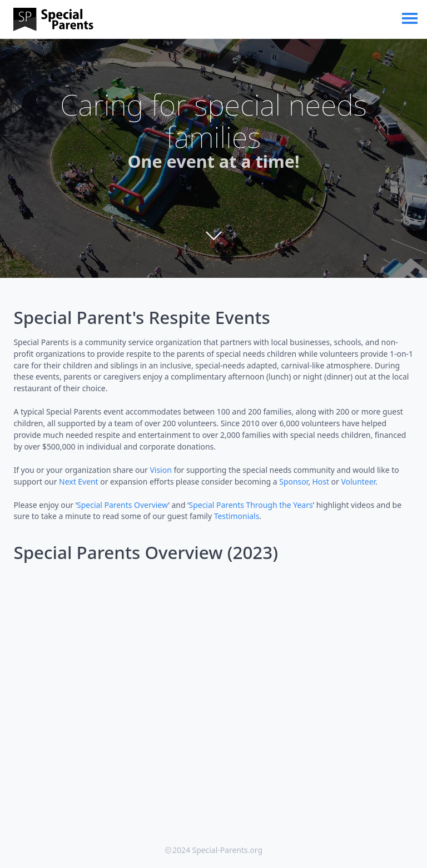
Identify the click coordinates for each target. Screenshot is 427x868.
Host (321, 482)
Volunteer (358, 482)
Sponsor (294, 482)
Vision (160, 470)
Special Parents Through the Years (251, 505)
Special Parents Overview (122, 505)
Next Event (79, 482)
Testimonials (237, 516)
